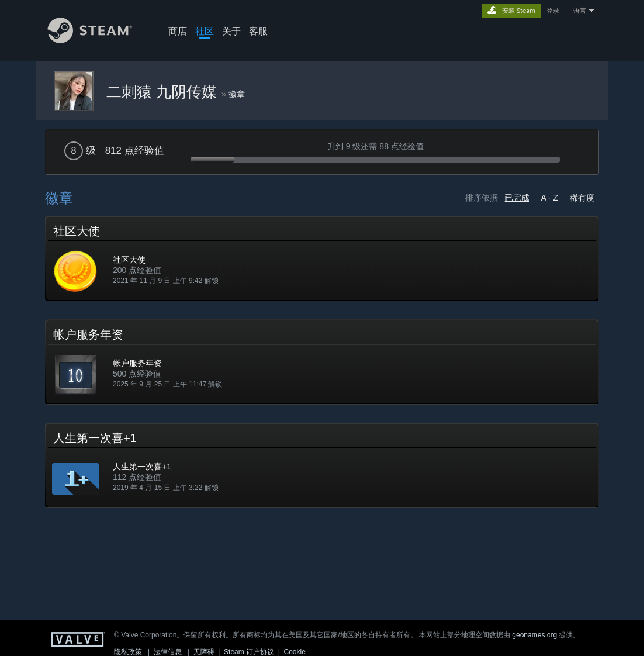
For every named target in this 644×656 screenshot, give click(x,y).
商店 (178, 31)
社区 (205, 31)
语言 (580, 11)
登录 (553, 11)
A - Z (550, 198)
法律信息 (168, 652)
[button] (322, 258)
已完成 (517, 198)
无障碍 (204, 652)
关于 (231, 31)
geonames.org (534, 635)
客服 (258, 31)
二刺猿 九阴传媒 (164, 92)
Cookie (295, 652)
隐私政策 (128, 652)
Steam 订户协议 (249, 652)
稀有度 (582, 198)
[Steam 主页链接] (99, 40)
